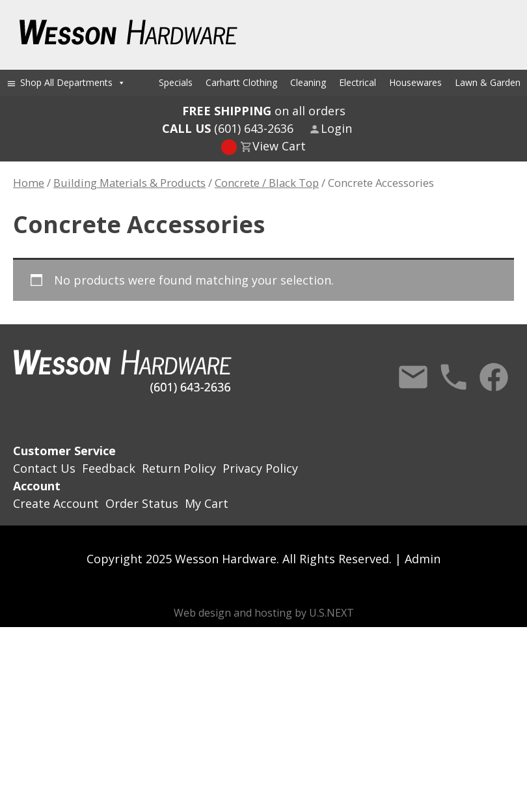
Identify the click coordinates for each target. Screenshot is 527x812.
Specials (176, 82)
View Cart (279, 146)
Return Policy (179, 468)
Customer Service (64, 451)
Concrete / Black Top (267, 183)
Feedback (109, 468)
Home (29, 183)
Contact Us (413, 377)
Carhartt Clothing (241, 82)
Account (37, 486)
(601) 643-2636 (228, 128)
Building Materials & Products (129, 183)
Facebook (494, 377)
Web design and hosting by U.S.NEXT (264, 613)
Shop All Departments (73, 82)
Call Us (453, 377)
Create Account (56, 503)
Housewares (415, 82)
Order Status (142, 503)
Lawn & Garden (488, 82)
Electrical (358, 82)
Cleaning (308, 82)
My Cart (207, 503)
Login (336, 128)
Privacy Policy (260, 468)
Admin (423, 559)
